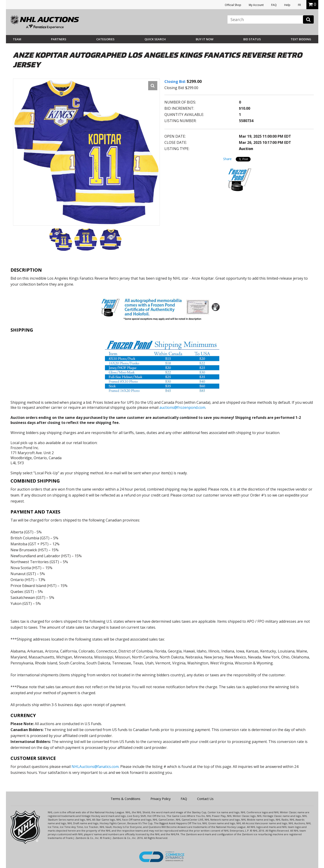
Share (227, 159)
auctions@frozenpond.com (182, 407)
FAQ (274, 5)
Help (287, 5)
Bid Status (252, 39)
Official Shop (233, 5)
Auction (246, 149)
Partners (59, 39)
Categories (105, 39)
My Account (256, 5)
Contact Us (205, 799)
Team (17, 39)
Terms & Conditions (126, 799)
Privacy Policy (161, 799)
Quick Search (155, 39)
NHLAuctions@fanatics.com (95, 767)
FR (299, 5)
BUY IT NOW (205, 39)
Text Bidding (301, 39)
